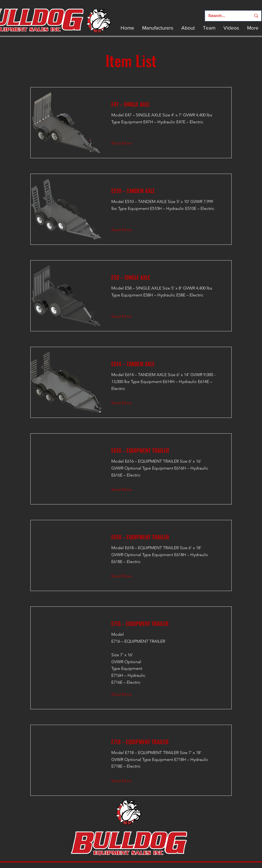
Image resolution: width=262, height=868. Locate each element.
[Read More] (126, 143)
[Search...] (226, 16)
